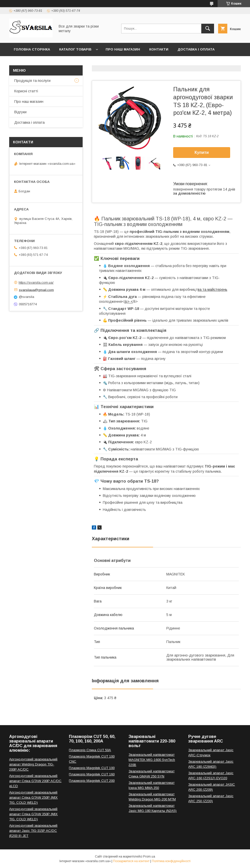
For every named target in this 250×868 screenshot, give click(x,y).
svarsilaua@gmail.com (36, 290)
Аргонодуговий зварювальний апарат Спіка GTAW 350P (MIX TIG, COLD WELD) (33, 814)
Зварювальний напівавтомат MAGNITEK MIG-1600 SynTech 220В (152, 760)
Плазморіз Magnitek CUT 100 (92, 768)
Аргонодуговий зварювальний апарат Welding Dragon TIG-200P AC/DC (33, 764)
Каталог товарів (75, 49)
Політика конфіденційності (171, 861)
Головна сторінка (32, 49)
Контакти (159, 49)
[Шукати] (208, 29)
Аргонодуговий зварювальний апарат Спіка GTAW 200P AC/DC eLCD (35, 781)
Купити (202, 152)
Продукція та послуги (32, 81)
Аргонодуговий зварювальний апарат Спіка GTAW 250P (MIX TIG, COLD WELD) (33, 797)
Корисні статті (26, 91)
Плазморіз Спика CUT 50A (90, 750)
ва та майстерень (212, 290)
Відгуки (20, 112)
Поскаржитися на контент (131, 861)
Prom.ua (149, 857)
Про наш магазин (123, 49)
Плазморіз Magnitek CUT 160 (92, 774)
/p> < (129, 301)
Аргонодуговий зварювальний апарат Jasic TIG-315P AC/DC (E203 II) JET (33, 831)
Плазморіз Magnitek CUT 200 (92, 781)
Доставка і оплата (196, 49)
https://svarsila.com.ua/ (36, 282)
